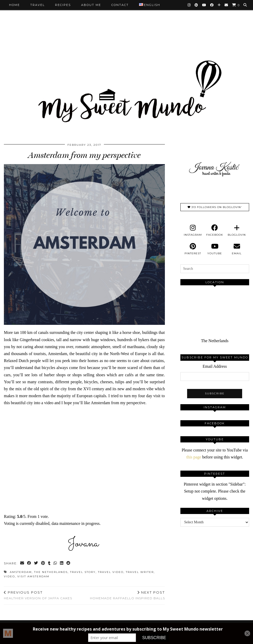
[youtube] (215, 249)
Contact (120, 5)
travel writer (140, 572)
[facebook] (215, 231)
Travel (37, 5)
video (9, 576)
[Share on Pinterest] (43, 563)
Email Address (215, 366)
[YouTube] (204, 5)
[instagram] (193, 231)
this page (194, 457)
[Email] (227, 5)
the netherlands (51, 572)
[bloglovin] (237, 231)
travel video (111, 572)
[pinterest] (193, 249)
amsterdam (21, 572)
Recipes (63, 5)
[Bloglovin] (219, 5)
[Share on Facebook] (29, 563)
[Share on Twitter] (36, 563)
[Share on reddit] (69, 563)
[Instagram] (189, 5)
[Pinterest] (197, 5)
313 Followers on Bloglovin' (215, 207)
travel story (83, 572)
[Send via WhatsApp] (55, 563)
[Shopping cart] (236, 5)
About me (91, 5)
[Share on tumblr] (49, 563)
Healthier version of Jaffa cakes (38, 595)
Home (14, 5)
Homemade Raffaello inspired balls (127, 595)
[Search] (245, 5)
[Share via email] (22, 563)
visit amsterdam (33, 576)
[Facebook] (212, 5)
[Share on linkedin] (62, 563)
